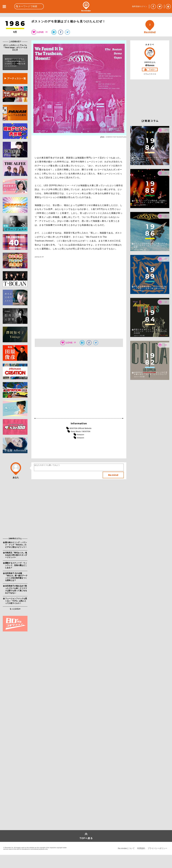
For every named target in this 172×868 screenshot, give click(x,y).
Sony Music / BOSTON (80, 431)
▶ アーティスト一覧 (15, 79)
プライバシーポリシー (157, 848)
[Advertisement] (15, 496)
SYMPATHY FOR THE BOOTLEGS (116, 137)
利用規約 (141, 848)
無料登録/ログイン (140, 6)
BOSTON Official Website (81, 428)
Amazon (81, 435)
